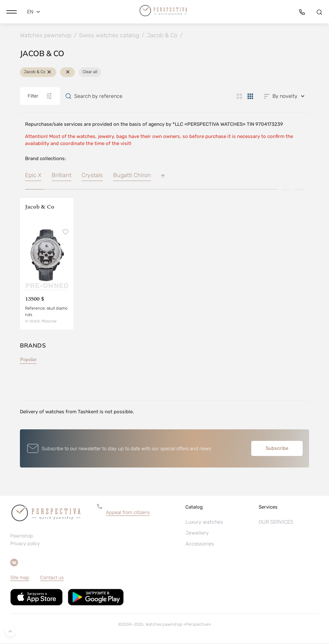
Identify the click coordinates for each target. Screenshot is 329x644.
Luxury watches (204, 523)
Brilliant (62, 176)
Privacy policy (25, 545)
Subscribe (277, 449)
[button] (12, 11)
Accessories (200, 545)
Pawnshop (22, 537)
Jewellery (197, 534)
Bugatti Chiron (132, 176)
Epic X (33, 176)
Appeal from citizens (128, 513)
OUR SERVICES (276, 523)
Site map (20, 579)
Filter (40, 97)
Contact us (52, 579)
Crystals (92, 176)
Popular (28, 361)
